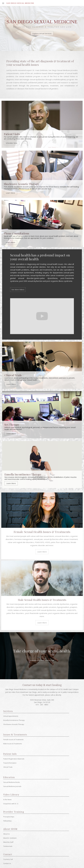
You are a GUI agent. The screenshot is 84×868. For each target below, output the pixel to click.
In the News (7, 799)
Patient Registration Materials (14, 758)
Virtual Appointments (11, 716)
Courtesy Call (8, 859)
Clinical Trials (8, 767)
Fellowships (7, 820)
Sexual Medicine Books (12, 782)
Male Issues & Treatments (13, 743)
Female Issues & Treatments (13, 739)
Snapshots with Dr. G (11, 803)
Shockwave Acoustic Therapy (14, 724)
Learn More (10, 193)
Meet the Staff (8, 842)
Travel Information (10, 762)
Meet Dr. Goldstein (10, 838)
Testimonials (8, 846)
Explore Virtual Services (42, 34)
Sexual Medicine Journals (12, 786)
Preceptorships (9, 816)
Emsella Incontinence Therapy (14, 720)
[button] (3, 3)
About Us (7, 833)
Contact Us (7, 863)
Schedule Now (11, 143)
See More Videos (18, 290)
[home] (20, 3)
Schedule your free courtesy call (42, 660)
